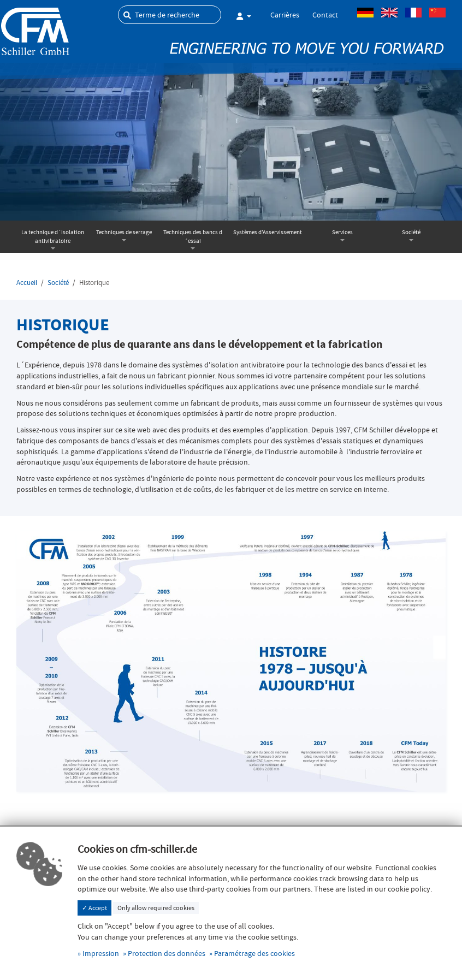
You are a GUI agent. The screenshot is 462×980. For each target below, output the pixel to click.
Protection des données (167, 953)
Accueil (27, 283)
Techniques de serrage (124, 232)
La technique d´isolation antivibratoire (53, 237)
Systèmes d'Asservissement (268, 232)
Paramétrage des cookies (254, 953)
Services (342, 232)
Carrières (285, 15)
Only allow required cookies (156, 908)
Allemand (365, 13)
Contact (325, 15)
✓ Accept (94, 908)
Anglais (389, 13)
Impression (101, 953)
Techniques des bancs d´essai (193, 237)
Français (413, 13)
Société (411, 232)
